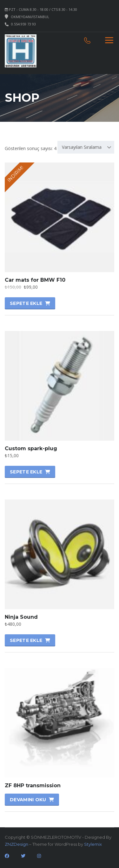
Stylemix (93, 844)
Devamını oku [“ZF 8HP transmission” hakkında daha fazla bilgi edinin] (28, 800)
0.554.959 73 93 (23, 24)
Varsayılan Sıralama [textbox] (82, 147)
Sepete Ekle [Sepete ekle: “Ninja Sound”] (26, 640)
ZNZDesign (17, 844)
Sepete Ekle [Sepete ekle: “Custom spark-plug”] (26, 472)
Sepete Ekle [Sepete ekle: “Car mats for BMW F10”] (26, 303)
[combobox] (86, 147)
